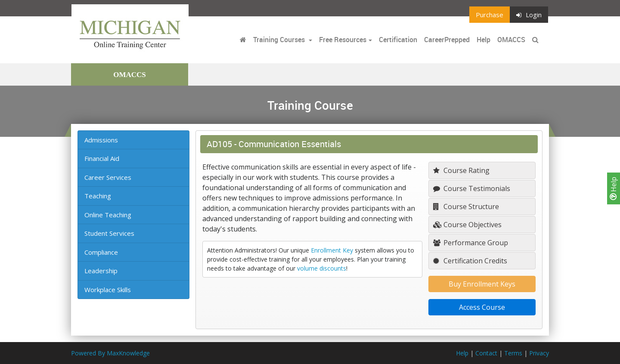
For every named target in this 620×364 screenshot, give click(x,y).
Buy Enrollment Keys (482, 284)
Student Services (109, 233)
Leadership (101, 271)
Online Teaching (108, 215)
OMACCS (511, 40)
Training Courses (280, 40)
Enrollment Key (332, 250)
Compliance (101, 252)
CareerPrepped (447, 40)
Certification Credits (470, 261)
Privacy (539, 353)
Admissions (101, 140)
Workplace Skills (108, 290)
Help (614, 188)
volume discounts (322, 268)
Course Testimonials (472, 188)
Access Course (482, 307)
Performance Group (471, 243)
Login (529, 15)
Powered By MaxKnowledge (110, 353)
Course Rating (461, 170)
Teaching (98, 196)
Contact (486, 353)
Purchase (490, 15)
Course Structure (466, 207)
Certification (398, 40)
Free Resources (343, 40)
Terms (513, 353)
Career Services (108, 177)
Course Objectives (467, 225)
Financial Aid (102, 158)
